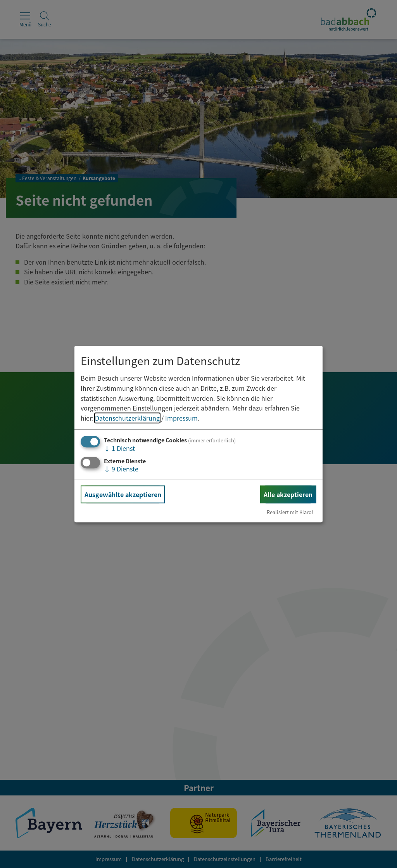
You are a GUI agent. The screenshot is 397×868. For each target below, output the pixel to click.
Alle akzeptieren (288, 494)
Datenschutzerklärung (127, 418)
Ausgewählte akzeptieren (123, 494)
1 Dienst (119, 449)
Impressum (181, 418)
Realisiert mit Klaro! (290, 512)
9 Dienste (121, 469)
